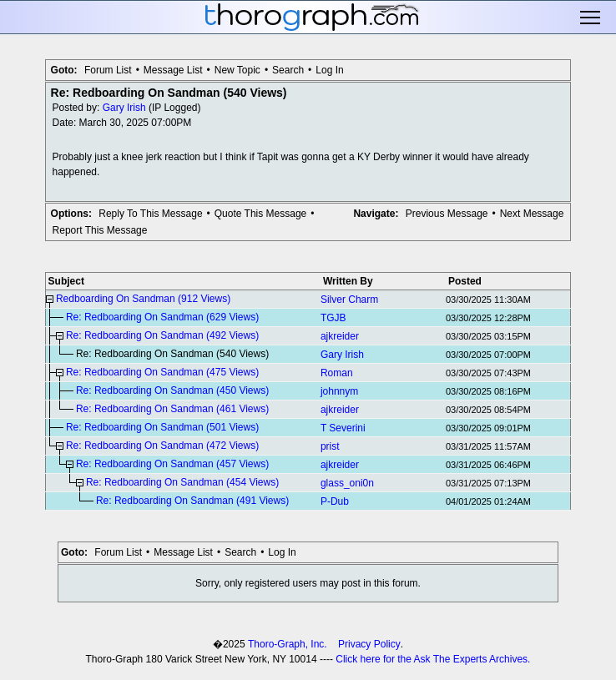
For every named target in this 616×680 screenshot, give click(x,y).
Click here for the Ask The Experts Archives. (433, 659)
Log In (329, 70)
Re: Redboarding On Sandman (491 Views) (192, 501)
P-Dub (335, 501)
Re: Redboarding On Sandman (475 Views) (162, 372)
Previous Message (447, 214)
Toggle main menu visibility (591, 18)
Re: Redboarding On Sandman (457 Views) (172, 464)
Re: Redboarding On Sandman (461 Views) (172, 409)
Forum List (108, 70)
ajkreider (340, 336)
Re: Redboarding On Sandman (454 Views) (182, 482)
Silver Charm (349, 300)
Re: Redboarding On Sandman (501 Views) (162, 427)
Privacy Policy (369, 644)
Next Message (532, 214)
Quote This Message (261, 214)
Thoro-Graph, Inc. (288, 644)
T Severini (343, 428)
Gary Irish (124, 108)
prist (330, 446)
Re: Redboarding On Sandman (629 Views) (162, 317)
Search (288, 70)
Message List (173, 70)
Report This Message (100, 230)
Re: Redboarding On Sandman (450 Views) (172, 390)
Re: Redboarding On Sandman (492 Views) (162, 335)
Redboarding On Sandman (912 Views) (143, 299)
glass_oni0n (347, 483)
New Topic (237, 70)
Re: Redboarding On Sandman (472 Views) (162, 446)
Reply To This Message (150, 214)
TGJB (333, 318)
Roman (337, 373)
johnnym (339, 391)
